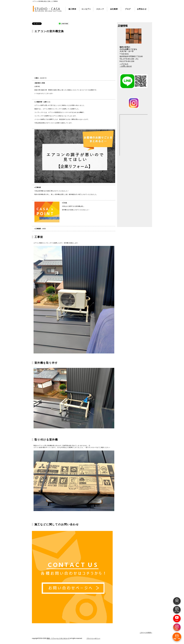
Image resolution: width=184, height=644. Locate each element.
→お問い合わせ (126, 66)
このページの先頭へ (146, 632)
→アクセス (124, 64)
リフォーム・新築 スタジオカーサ (47, 9)
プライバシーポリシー (93, 638)
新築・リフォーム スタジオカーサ (58, 638)
